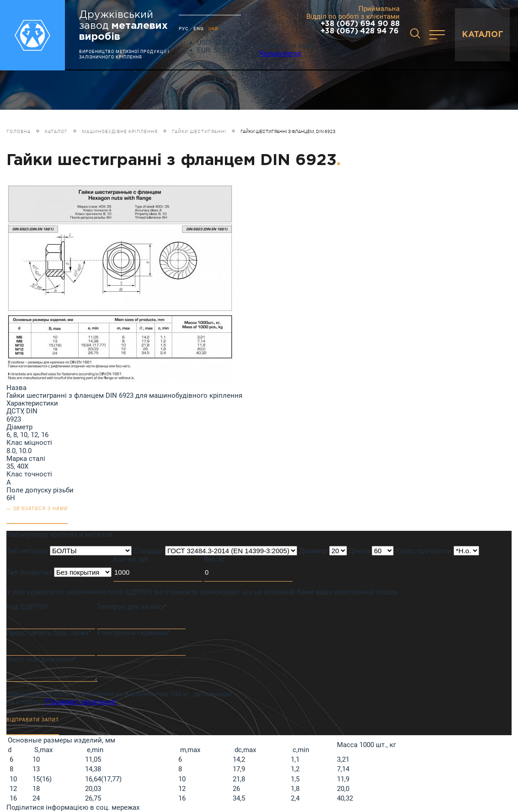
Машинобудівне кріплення (120, 131)
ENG (199, 29)
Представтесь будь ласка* (49, 633)
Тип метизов (27, 551)
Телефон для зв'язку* (132, 607)
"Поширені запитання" (81, 702)
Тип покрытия (29, 572)
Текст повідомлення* (41, 659)
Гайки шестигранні (199, 131)
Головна (19, 131)
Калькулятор (280, 53)
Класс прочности (424, 551)
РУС (184, 29)
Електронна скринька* (134, 633)
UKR (213, 29)
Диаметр (313, 551)
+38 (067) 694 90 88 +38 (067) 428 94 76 (360, 28)
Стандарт (148, 551)
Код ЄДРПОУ (27, 607)
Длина (359, 551)
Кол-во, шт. (132, 559)
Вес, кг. (215, 559)
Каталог (56, 131)
